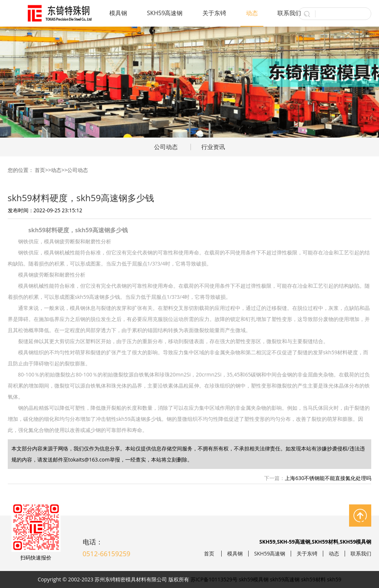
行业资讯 (213, 147)
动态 (252, 13)
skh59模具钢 (254, 579)
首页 (40, 170)
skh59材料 (313, 579)
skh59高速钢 (285, 579)
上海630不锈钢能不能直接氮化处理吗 (328, 478)
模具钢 (118, 13)
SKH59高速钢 (165, 13)
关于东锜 (214, 13)
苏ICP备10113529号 (214, 579)
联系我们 (289, 13)
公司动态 (166, 147)
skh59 (334, 579)
